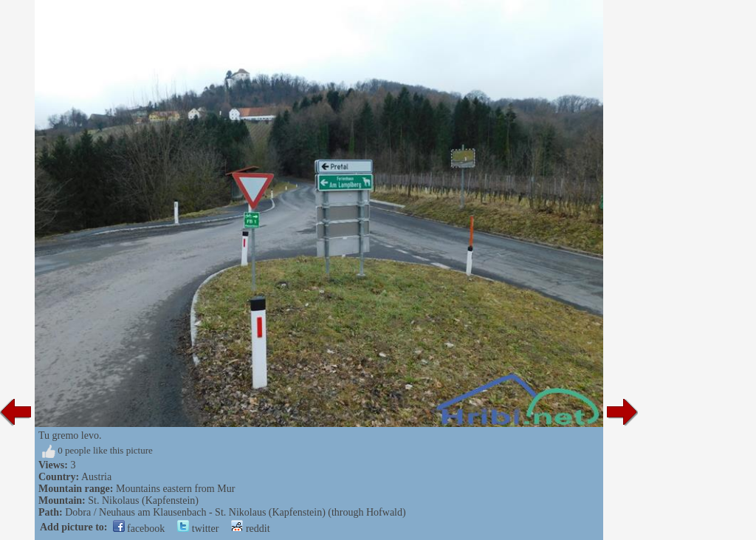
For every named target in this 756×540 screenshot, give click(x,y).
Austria (96, 477)
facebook (139, 529)
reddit (250, 529)
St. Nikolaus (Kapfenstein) (143, 500)
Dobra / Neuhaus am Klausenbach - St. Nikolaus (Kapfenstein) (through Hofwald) (236, 512)
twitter (198, 529)
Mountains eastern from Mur (175, 489)
